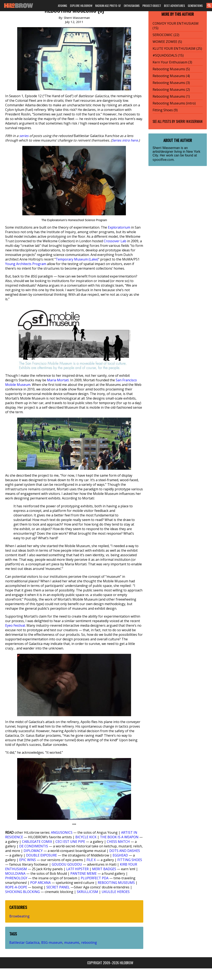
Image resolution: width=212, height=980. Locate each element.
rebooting (89, 942)
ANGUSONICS (62, 832)
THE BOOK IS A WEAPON (119, 837)
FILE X (91, 860)
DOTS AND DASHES (125, 851)
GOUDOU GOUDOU (67, 864)
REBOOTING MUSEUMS (116, 883)
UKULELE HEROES (116, 892)
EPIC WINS (28, 860)
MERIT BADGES (104, 869)
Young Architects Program (26, 264)
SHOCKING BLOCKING (22, 892)
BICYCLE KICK (86, 837)
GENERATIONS (195, 5)
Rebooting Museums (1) (171, 96)
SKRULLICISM (87, 892)
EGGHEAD (120, 855)
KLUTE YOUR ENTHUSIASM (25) (177, 48)
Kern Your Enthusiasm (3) (172, 62)
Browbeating (19, 916)
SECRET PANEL (58, 887)
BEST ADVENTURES (174, 5)
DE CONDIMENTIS (34, 846)
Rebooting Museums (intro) (174, 103)
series (24, 136)
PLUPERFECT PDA (95, 878)
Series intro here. (125, 140)
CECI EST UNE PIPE (70, 842)
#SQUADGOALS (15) (168, 55)
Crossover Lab (115, 241)
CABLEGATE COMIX (37, 842)
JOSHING (62, 5)
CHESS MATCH (118, 842)
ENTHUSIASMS (132, 5)
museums (72, 942)
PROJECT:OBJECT (152, 5)
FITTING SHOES (130, 860)
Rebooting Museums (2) (171, 90)
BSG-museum (52, 942)
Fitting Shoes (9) (165, 110)
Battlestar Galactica (24, 942)
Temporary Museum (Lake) (77, 259)
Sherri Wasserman (189, 121)
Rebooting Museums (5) (171, 69)
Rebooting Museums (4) (171, 76)
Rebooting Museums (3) (171, 83)
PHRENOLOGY (16, 878)
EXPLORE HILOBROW (81, 5)
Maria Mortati (58, 380)
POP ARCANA (40, 883)
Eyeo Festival (15, 625)
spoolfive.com (163, 160)
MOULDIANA (15, 873)
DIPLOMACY (33, 851)
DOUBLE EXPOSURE (42, 855)
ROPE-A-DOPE (16, 887)
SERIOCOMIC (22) (166, 35)
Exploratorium (119, 227)
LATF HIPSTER (77, 869)
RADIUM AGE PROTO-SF (108, 5)
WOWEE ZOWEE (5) (167, 42)
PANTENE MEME (84, 873)
